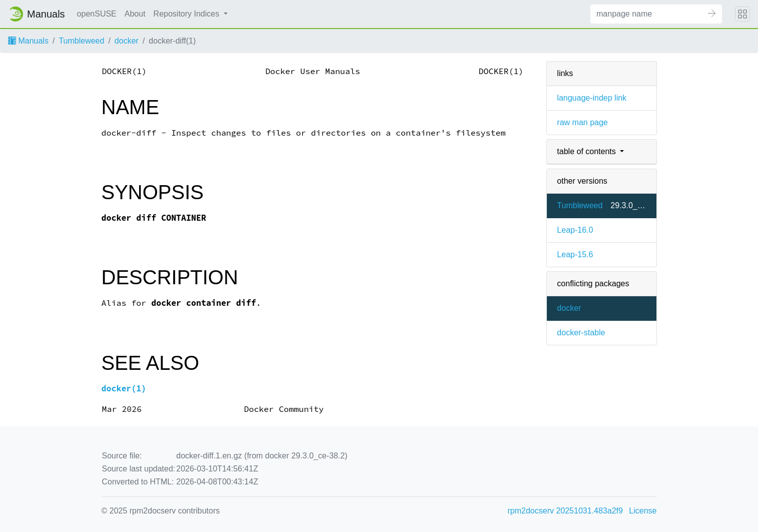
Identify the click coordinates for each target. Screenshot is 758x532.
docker (127, 41)
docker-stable (581, 333)
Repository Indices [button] (188, 14)
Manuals (28, 41)
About (135, 14)
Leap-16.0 (575, 230)
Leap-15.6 (575, 254)
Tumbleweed (81, 41)
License (643, 511)
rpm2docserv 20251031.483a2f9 (565, 511)
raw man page (582, 122)
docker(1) (124, 389)
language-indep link (592, 98)
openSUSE (97, 14)
